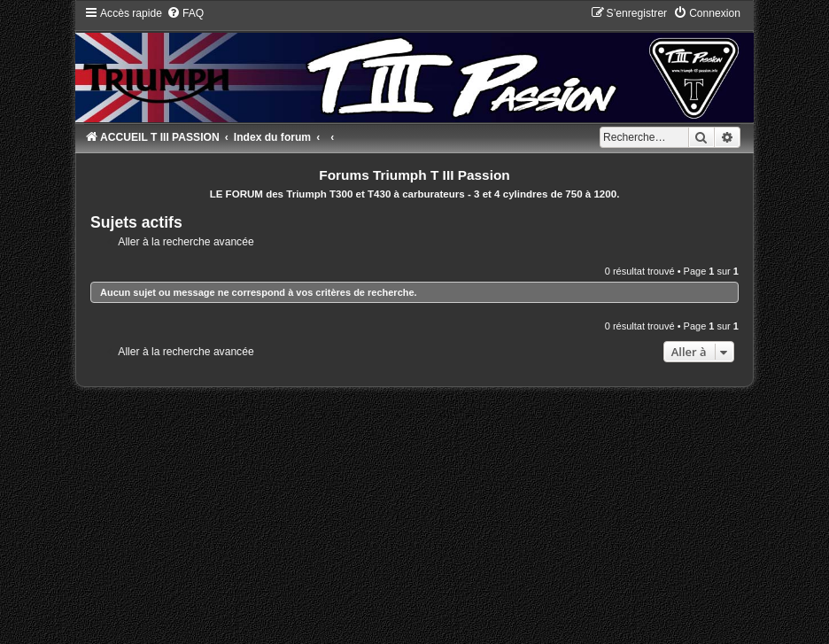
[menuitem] (185, 13)
